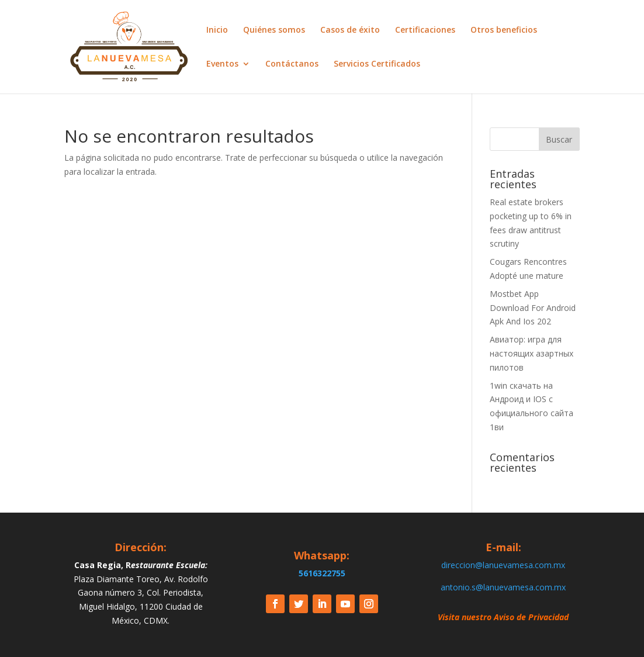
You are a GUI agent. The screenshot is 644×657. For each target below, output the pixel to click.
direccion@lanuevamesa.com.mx (503, 565)
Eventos (222, 64)
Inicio (217, 30)
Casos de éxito (350, 30)
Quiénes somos (274, 30)
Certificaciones (425, 30)
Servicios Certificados (377, 64)
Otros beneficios (504, 30)
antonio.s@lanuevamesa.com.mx (503, 587)
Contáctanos (292, 64)
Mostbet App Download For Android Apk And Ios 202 (533, 308)
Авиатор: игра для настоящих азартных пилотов (532, 353)
